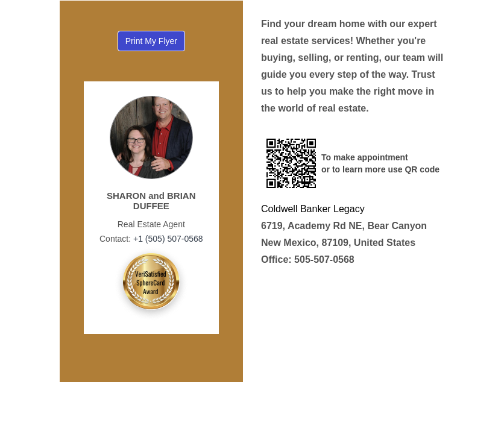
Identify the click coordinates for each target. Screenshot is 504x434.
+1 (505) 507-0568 (167, 239)
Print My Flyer (151, 41)
